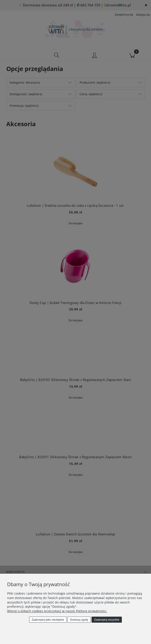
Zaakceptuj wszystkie (107, 620)
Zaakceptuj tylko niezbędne (48, 620)
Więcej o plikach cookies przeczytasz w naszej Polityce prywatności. (57, 611)
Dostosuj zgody (79, 620)
